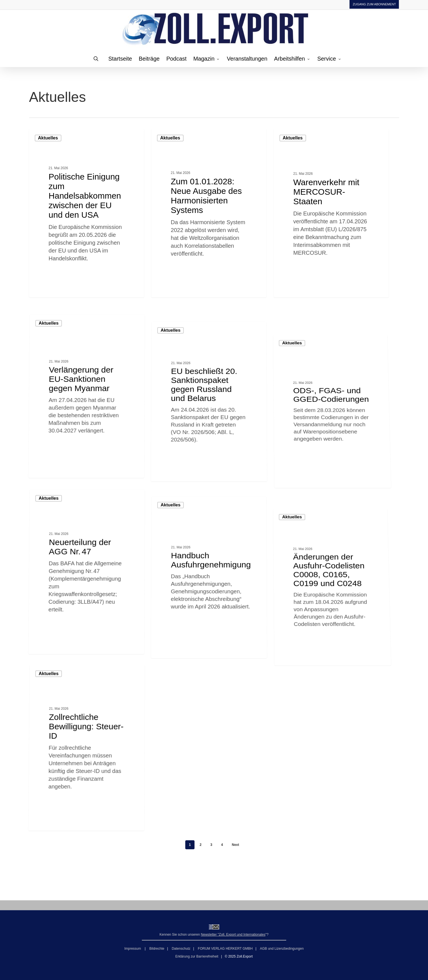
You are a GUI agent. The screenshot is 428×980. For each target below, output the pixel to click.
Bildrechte (157, 949)
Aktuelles (48, 138)
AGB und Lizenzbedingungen (282, 949)
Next (235, 845)
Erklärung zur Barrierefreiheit (197, 956)
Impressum (133, 949)
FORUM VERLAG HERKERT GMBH (225, 949)
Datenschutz (181, 949)
